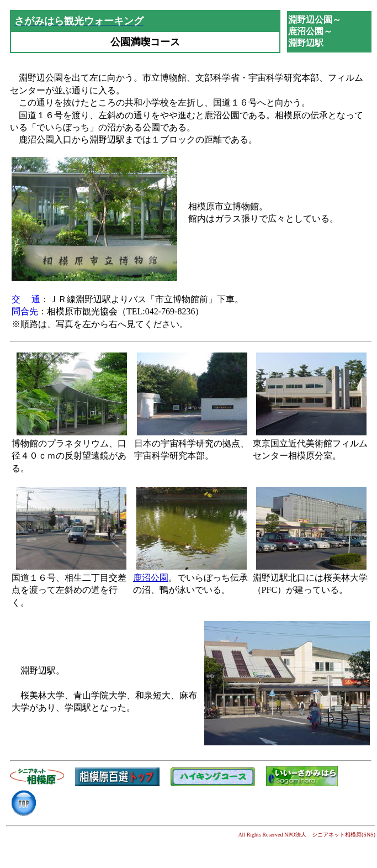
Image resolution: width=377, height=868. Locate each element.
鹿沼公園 (151, 578)
